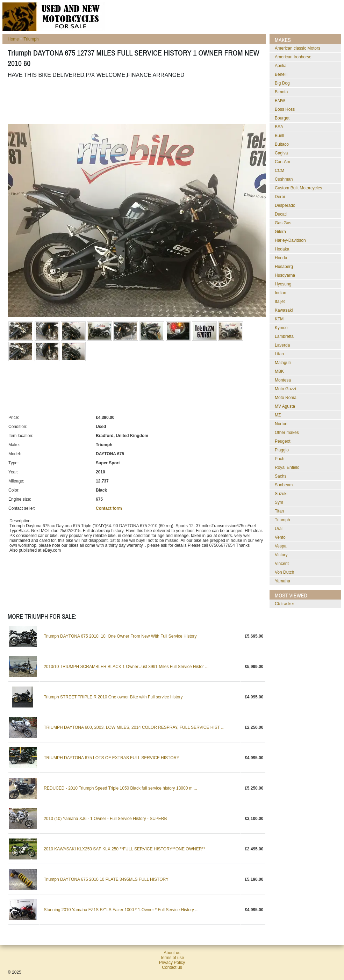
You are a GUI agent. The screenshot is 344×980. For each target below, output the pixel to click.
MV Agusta (285, 406)
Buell (279, 136)
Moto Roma (286, 398)
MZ (278, 415)
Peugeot (283, 441)
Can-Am (282, 162)
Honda (281, 258)
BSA (279, 127)
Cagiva (281, 153)
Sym (279, 502)
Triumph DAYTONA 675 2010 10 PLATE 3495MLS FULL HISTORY (106, 879)
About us (172, 953)
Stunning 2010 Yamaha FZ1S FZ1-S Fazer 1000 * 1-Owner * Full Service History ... (121, 910)
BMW (280, 101)
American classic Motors (298, 48)
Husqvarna (285, 275)
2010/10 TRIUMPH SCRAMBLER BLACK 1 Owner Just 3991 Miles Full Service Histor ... (126, 667)
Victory (281, 555)
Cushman (284, 179)
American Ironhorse (293, 57)
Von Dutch (284, 572)
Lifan (279, 354)
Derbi (280, 197)
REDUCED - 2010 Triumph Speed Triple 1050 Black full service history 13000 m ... (120, 788)
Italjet (280, 302)
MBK (279, 371)
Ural (279, 529)
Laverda (282, 345)
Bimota (281, 92)
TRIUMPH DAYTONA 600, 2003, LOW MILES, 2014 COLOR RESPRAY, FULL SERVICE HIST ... (134, 727)
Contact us (172, 967)
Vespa (281, 546)
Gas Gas (283, 223)
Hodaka (282, 249)
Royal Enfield (287, 467)
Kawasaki (284, 310)
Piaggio (282, 450)
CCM (279, 170)
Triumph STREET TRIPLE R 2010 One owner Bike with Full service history (113, 697)
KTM (279, 319)
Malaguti (283, 363)
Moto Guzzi (285, 389)
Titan (279, 511)
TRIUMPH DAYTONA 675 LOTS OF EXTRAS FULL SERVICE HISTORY (112, 758)
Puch (279, 459)
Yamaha (282, 581)
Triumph (31, 39)
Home (13, 39)
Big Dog (282, 83)
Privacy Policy (172, 963)
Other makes (287, 433)
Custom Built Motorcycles (298, 188)
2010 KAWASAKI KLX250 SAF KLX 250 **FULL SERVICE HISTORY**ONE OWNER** (124, 849)
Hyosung (283, 284)
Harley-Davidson (290, 240)
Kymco (281, 328)
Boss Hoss (285, 109)
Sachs (281, 476)
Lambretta (284, 336)
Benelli (281, 74)
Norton (281, 424)
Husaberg (284, 267)
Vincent (282, 564)
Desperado (285, 205)
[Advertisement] (135, 101)
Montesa (283, 380)
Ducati (281, 214)
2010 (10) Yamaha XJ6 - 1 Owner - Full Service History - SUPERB (105, 819)
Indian (281, 293)
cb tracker (284, 604)
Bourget (282, 118)
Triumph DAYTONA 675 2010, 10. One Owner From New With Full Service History (120, 636)
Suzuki (281, 494)
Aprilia (281, 66)
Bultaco (282, 144)
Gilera (280, 232)
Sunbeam (284, 485)
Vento (280, 537)
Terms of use (172, 958)
